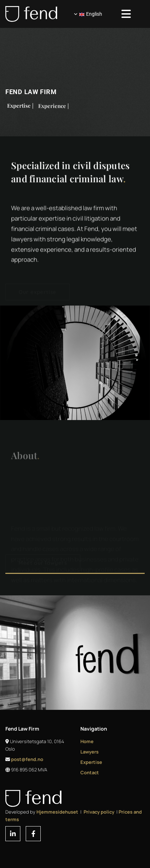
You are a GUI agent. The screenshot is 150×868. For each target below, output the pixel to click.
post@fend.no (27, 759)
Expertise (91, 762)
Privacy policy (99, 812)
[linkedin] (13, 834)
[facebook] (33, 834)
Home (87, 741)
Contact (90, 772)
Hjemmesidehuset (57, 812)
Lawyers (89, 752)
